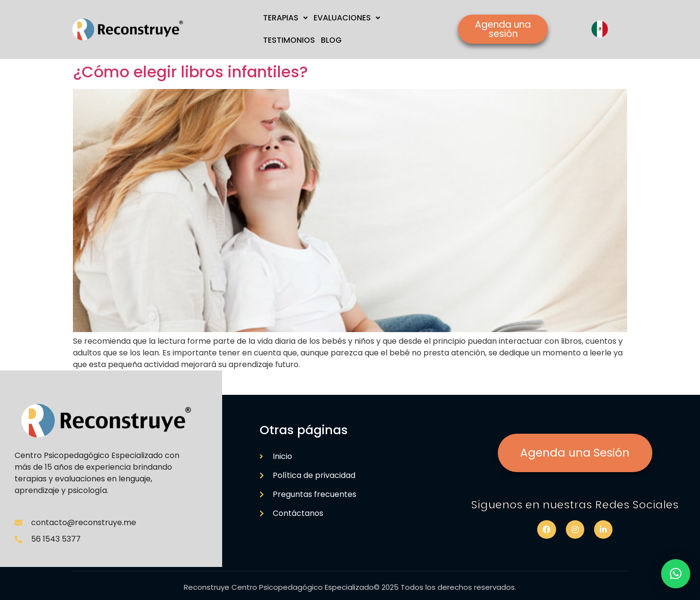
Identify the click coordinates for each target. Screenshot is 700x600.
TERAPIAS (285, 18)
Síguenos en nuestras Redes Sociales (575, 505)
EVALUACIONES (347, 18)
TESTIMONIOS (289, 40)
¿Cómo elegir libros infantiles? (190, 72)
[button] (676, 574)
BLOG (331, 40)
